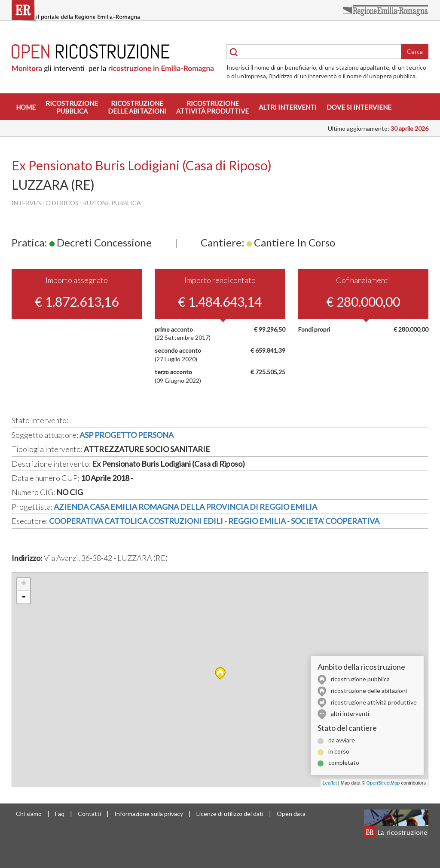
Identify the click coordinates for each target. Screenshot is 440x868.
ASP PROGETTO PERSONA (127, 435)
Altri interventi (288, 107)
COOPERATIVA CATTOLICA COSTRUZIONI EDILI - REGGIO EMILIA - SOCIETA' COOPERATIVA (214, 521)
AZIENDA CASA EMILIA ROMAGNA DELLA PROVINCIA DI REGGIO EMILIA (185, 507)
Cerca (415, 51)
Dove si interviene (359, 107)
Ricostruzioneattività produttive (212, 107)
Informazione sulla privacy (149, 814)
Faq (60, 814)
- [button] (24, 597)
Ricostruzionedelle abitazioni (137, 107)
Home (26, 107)
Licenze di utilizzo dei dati (230, 814)
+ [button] (24, 584)
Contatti (89, 814)
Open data (291, 814)
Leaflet (330, 783)
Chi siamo (29, 814)
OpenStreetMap (383, 783)
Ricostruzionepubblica (72, 107)
